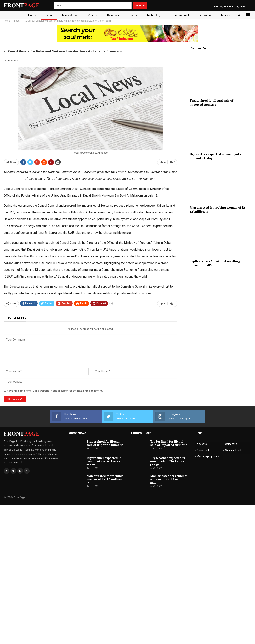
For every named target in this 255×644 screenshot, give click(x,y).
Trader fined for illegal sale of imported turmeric (105, 443)
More (226, 15)
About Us (202, 444)
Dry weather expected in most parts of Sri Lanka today (104, 461)
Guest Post (203, 450)
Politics (93, 15)
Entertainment (182, 15)
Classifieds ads (234, 450)
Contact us (231, 444)
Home (31, 15)
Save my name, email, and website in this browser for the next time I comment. (55, 391)
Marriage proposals (208, 456)
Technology (156, 15)
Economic (207, 15)
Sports (134, 15)
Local (48, 15)
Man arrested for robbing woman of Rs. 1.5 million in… (105, 479)
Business (114, 15)
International (70, 15)
